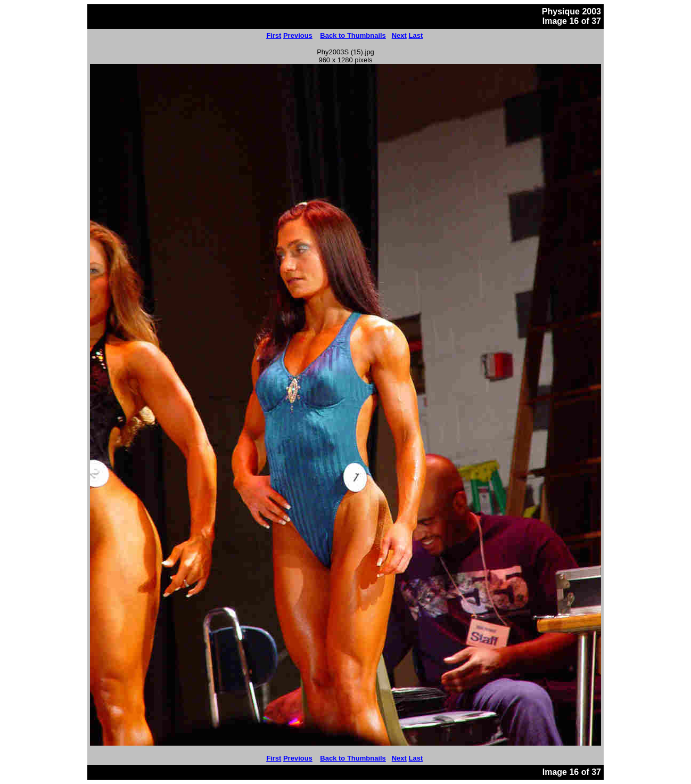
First (274, 35)
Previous (298, 35)
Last (416, 35)
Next (399, 35)
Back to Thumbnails (353, 35)
